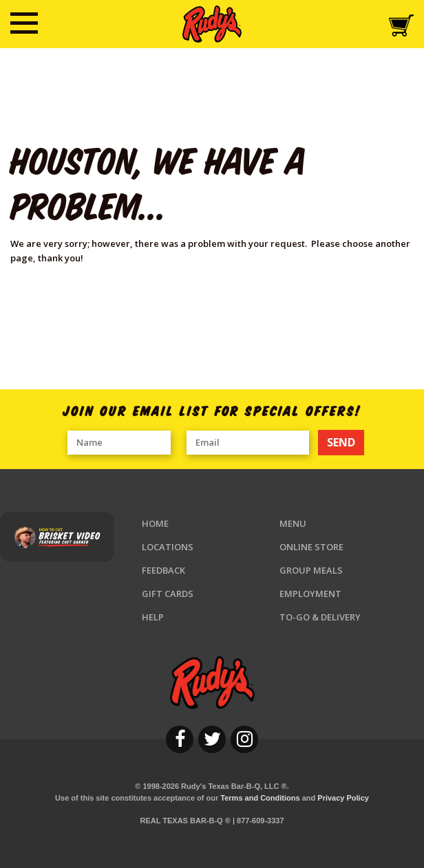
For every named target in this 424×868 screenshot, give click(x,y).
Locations (168, 547)
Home (155, 523)
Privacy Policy (343, 798)
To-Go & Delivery (320, 617)
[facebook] (180, 739)
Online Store (311, 547)
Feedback (163, 570)
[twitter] (212, 739)
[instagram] (244, 739)
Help (153, 617)
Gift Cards (168, 594)
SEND (341, 442)
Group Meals (311, 570)
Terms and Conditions (260, 798)
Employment (310, 594)
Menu (293, 523)
